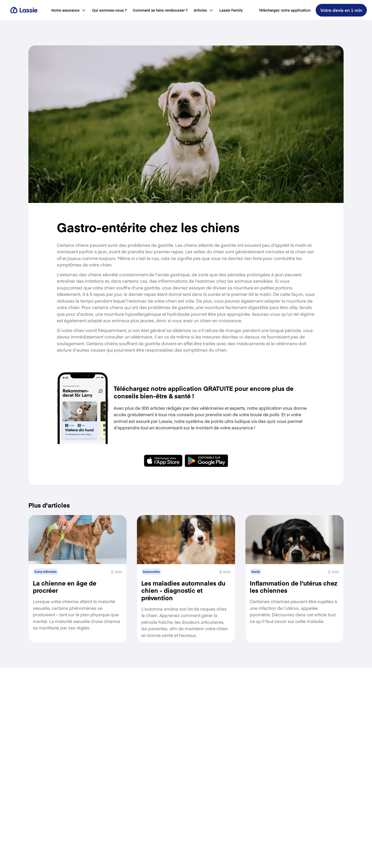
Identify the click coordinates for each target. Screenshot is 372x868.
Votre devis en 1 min (341, 10)
